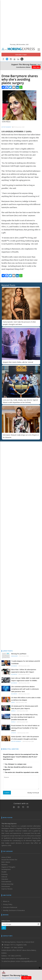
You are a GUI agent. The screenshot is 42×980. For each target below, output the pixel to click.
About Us (6, 901)
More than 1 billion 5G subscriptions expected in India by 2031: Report (24, 671)
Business (14, 666)
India (13, 702)
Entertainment (7, 127)
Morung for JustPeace (19, 654)
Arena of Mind (6, 857)
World (13, 711)
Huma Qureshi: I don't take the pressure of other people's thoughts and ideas (25, 738)
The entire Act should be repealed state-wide (21, 772)
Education (5, 879)
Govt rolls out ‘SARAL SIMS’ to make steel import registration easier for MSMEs (25, 679)
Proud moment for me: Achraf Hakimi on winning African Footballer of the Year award (25, 728)
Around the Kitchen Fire (9, 860)
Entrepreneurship (7, 884)
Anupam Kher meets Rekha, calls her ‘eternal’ (18, 362)
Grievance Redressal (10, 907)
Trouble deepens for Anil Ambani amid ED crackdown (26, 662)
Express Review (7, 889)
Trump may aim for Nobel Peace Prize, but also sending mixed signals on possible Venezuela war (25, 717)
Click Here (36, 67)
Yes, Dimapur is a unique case (15, 764)
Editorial (4, 877)
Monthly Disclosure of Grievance (14, 910)
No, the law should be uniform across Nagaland (18, 768)
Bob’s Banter (6, 862)
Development (6, 869)
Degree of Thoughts (8, 867)
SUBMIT (7, 793)
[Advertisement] (21, 21)
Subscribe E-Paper (21, 55)
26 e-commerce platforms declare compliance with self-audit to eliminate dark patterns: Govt (25, 689)
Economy (5, 874)
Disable (4, 872)
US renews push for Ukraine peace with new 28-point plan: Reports (25, 707)
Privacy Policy (8, 904)
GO (4, 928)
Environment (6, 886)
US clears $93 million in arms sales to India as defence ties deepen (26, 699)
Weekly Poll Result (33, 793)
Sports (14, 733)
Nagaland (15, 656)
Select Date (6, 921)
